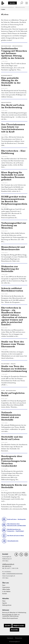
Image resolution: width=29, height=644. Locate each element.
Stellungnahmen (7, 605)
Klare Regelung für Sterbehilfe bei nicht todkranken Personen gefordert (13, 176)
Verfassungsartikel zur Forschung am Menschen (14, 225)
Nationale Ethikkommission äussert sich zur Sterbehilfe (11, 416)
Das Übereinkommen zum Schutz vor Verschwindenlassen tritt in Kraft (13, 128)
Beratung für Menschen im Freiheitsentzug (14, 613)
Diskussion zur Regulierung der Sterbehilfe (10, 269)
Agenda (5, 603)
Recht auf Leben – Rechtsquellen (17, 519)
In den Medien (6, 592)
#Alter (3, 391)
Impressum (10, 638)
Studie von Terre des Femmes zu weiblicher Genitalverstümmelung (14, 369)
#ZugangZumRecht (7, 75)
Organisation (6, 587)
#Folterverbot (5, 364)
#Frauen (13, 364)
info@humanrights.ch (8, 564)
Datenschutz (19, 638)
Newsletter (14, 630)
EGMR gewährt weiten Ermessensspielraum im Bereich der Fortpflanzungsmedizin (14, 200)
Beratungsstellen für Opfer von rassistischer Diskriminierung (11, 615)
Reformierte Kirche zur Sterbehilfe (14, 486)
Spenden (12, 3)
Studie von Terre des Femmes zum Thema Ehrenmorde (13, 344)
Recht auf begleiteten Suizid (13, 394)
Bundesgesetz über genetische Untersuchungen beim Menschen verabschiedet (14, 461)
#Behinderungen (6, 46)
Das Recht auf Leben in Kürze (16, 536)
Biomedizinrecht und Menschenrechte (13, 248)
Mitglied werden (19, 626)
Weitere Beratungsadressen (10, 618)
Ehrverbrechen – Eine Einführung (13, 152)
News (4, 601)
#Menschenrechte (20, 7)
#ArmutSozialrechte (13, 541)
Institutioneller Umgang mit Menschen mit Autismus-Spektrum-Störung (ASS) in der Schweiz (14, 53)
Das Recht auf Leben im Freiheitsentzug (13, 106)
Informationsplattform (8, 7)
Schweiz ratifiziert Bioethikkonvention (12, 289)
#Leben (3, 9)
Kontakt (5, 594)
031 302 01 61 (7, 566)
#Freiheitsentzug (17, 46)
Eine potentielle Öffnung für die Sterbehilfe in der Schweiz (11, 81)
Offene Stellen (6, 589)
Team (4, 585)
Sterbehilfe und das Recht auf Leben (12, 438)
